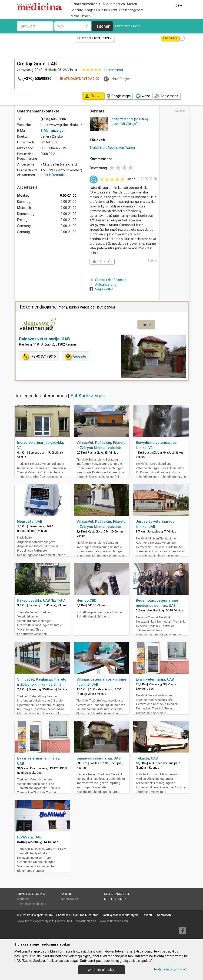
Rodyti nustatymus (170, 969)
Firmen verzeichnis (85, 4)
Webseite (75, 356)
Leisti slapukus (101, 970)
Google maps (119, 96)
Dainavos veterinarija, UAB (44, 339)
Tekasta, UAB (147, 758)
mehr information (53, 175)
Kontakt (63, 915)
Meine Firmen (83, 16)
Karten (132, 4)
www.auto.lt (65, 921)
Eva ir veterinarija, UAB (155, 679)
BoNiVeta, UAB (29, 837)
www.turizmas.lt (86, 921)
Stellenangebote (131, 10)
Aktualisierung (103, 285)
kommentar (113, 70)
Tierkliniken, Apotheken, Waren (112, 148)
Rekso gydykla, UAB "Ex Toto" (41, 600)
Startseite (23, 899)
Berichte (77, 10)
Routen (75, 899)
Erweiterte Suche (128, 26)
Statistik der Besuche (108, 280)
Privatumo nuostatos (85, 915)
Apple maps (166, 96)
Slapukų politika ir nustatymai (121, 915)
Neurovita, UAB (30, 522)
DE (179, 6)
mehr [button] (146, 324)
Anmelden (164, 915)
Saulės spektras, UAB (41, 915)
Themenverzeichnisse (32, 904)
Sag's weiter (101, 289)
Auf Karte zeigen (88, 396)
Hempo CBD (87, 600)
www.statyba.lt (44, 921)
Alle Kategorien (114, 4)
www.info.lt (25, 921)
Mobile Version (115, 899)
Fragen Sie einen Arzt (101, 10)
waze (143, 96)
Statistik (148, 915)
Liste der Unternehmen (94, 38)
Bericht (152, 261)
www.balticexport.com (114, 921)
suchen (103, 26)
